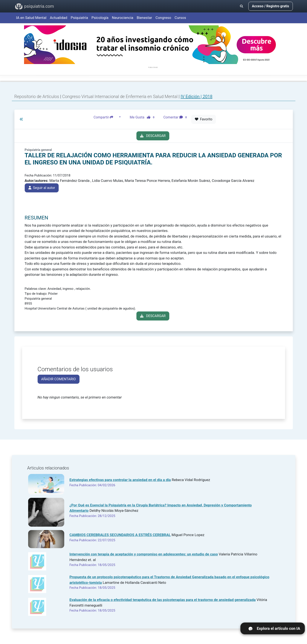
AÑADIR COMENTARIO (59, 379)
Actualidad (59, 18)
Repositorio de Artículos (37, 97)
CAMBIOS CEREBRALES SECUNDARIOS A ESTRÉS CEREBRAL (120, 535)
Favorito (204, 119)
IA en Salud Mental (31, 18)
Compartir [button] (106, 117)
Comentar (176, 117)
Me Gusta (143, 117)
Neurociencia (123, 18)
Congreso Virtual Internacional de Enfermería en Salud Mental (120, 97)
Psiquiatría (79, 18)
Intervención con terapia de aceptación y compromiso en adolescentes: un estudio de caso (144, 554)
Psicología (100, 18)
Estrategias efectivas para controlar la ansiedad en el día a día (120, 480)
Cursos (180, 18)
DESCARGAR (153, 136)
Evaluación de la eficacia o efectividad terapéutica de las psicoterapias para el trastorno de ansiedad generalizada (163, 600)
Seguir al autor (42, 188)
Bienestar (144, 18)
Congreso (163, 18)
